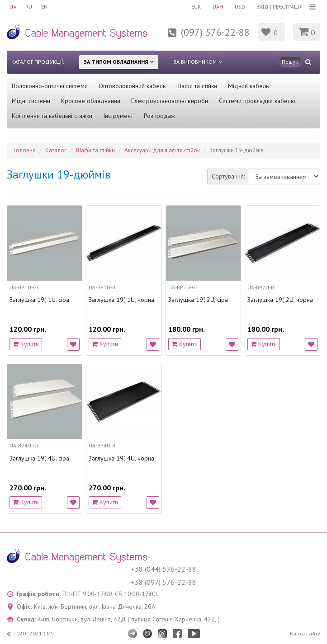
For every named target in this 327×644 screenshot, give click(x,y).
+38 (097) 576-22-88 (163, 582)
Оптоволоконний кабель (132, 86)
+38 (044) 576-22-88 (163, 569)
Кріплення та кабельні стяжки (52, 116)
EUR (196, 7)
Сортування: (228, 176)
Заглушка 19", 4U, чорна (121, 458)
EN (44, 7)
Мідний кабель (248, 86)
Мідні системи (31, 101)
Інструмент (118, 116)
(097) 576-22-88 (215, 32)
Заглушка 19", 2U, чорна (280, 300)
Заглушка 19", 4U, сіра (39, 458)
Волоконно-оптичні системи (50, 86)
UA (13, 7)
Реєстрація (288, 7)
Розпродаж (159, 116)
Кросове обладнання (91, 101)
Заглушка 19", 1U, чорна (121, 300)
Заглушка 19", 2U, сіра (198, 300)
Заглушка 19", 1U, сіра (39, 300)
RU (29, 7)
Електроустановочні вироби (170, 101)
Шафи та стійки (197, 86)
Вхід (263, 7)
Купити (26, 344)
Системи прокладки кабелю (257, 101)
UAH (218, 7)
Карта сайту (305, 633)
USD (240, 7)
